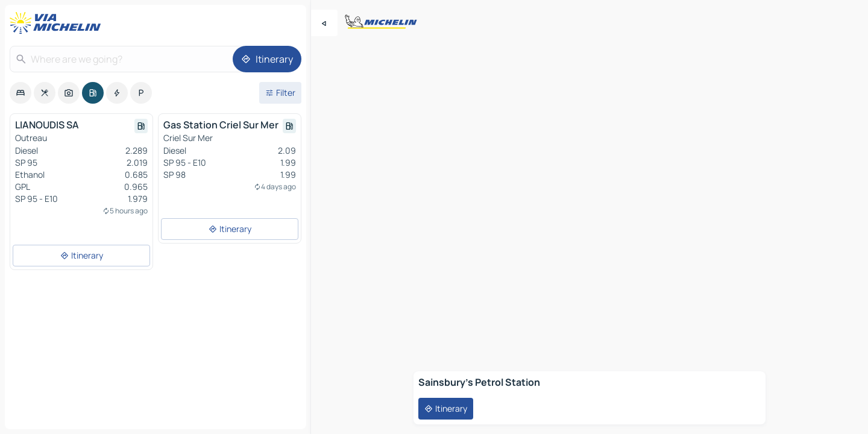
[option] (20, 93)
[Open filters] (280, 93)
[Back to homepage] (58, 23)
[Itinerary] (267, 59)
